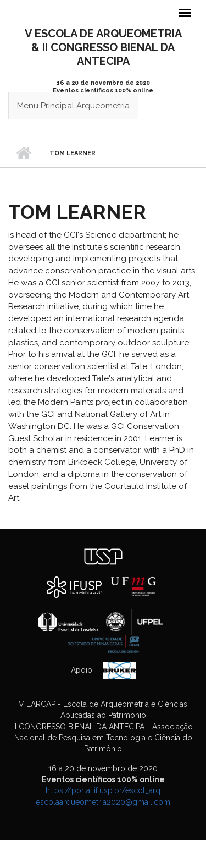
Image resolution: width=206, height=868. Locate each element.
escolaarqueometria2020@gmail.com (103, 802)
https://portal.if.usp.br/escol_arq (103, 790)
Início (23, 153)
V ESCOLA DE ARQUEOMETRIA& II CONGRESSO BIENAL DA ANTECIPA (103, 47)
